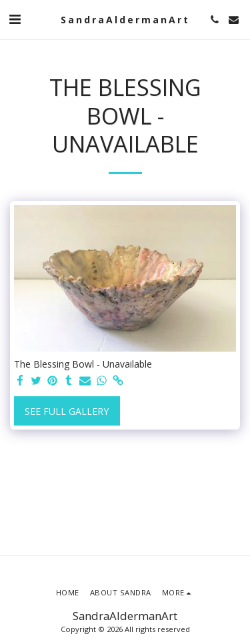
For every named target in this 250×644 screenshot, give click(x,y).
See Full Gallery (67, 411)
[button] (15, 19)
